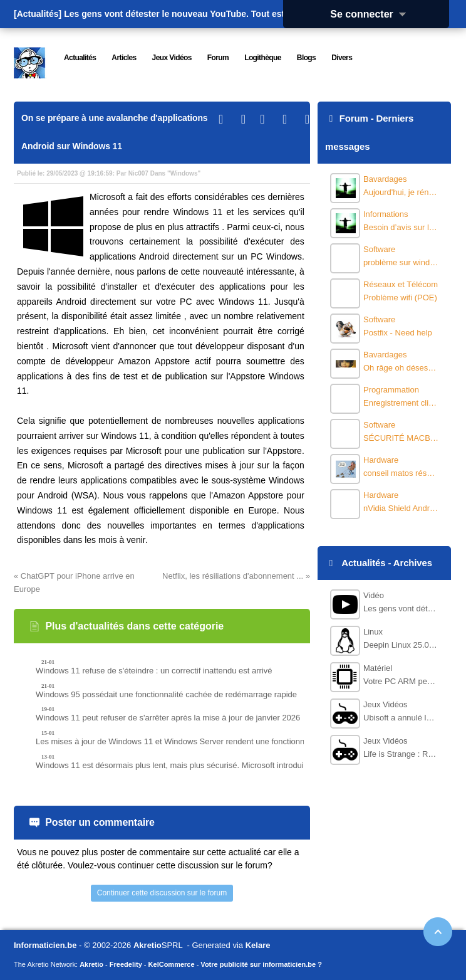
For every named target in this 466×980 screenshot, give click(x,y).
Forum (354, 118)
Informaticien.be (45, 945)
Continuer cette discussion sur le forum (162, 893)
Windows (184, 173)
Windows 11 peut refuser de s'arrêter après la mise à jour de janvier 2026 (168, 718)
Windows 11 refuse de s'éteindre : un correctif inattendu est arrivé (154, 671)
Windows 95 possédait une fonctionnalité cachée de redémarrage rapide (166, 694)
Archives (413, 563)
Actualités (363, 563)
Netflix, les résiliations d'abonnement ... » (236, 576)
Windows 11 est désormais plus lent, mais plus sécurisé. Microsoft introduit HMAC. (185, 765)
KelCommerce (172, 964)
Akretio (148, 945)
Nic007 (138, 173)
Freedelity (126, 964)
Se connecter (372, 14)
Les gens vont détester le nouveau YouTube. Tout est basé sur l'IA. (203, 14)
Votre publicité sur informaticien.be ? (261, 964)
